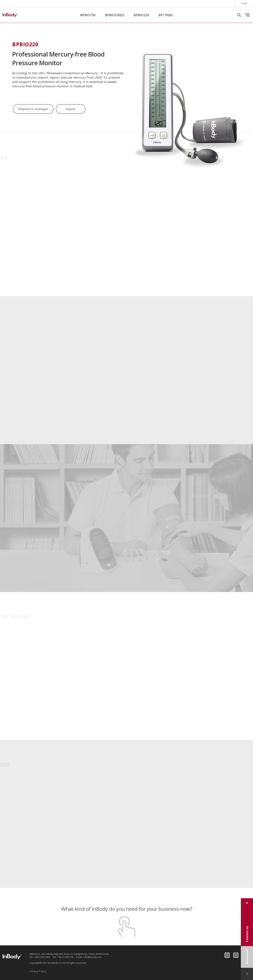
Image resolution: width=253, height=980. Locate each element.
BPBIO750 (88, 15)
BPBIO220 (141, 15)
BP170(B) (165, 15)
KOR (244, 3)
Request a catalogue (33, 109)
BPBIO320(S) (115, 15)
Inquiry (71, 109)
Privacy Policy (38, 971)
